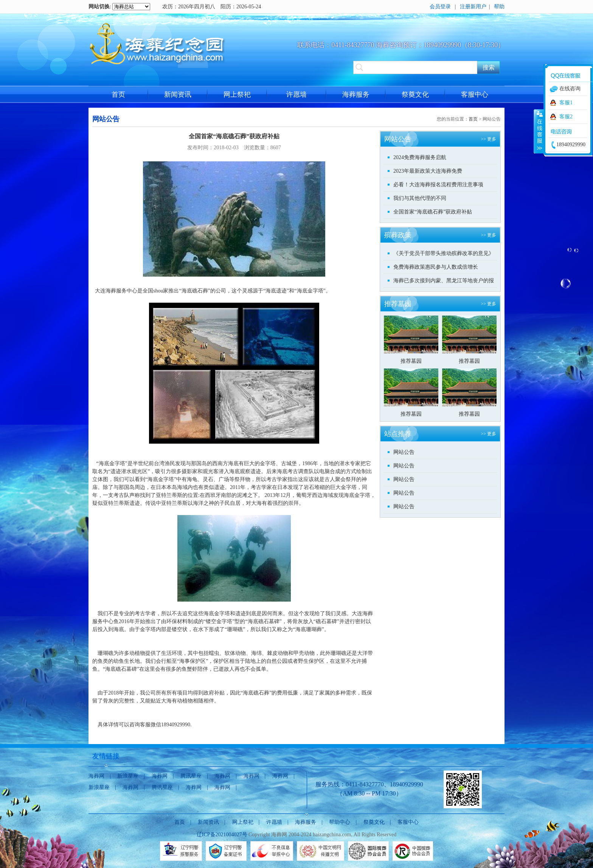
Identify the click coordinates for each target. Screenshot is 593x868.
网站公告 (404, 452)
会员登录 (440, 7)
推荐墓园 (411, 361)
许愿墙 (296, 94)
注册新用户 (473, 7)
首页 (118, 94)
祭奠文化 (415, 94)
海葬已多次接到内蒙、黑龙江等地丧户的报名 (444, 282)
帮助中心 (340, 822)
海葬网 (96, 776)
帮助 (499, 7)
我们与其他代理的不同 (420, 198)
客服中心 (475, 94)
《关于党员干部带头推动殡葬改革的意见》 (444, 253)
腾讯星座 (191, 776)
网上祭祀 (237, 94)
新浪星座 (128, 776)
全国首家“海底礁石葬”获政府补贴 (433, 212)
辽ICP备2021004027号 (222, 835)
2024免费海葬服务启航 (420, 157)
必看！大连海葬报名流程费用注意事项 (438, 185)
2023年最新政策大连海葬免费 (428, 171)
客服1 (566, 103)
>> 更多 (488, 139)
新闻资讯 (178, 94)
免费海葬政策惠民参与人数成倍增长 (436, 267)
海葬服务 (356, 94)
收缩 (539, 131)
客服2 (566, 117)
